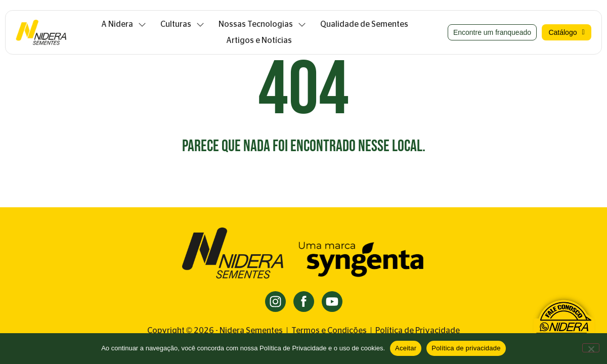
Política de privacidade (466, 348)
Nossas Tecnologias (262, 24)
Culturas (182, 24)
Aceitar (406, 348)
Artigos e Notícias (259, 40)
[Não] (591, 348)
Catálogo (566, 32)
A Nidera (124, 24)
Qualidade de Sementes (364, 24)
